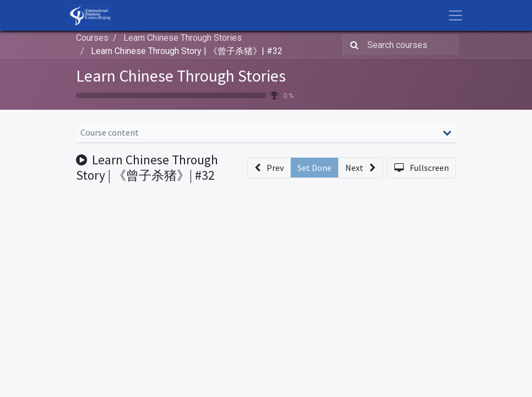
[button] (269, 168)
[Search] (352, 45)
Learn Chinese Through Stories (181, 76)
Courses (92, 38)
